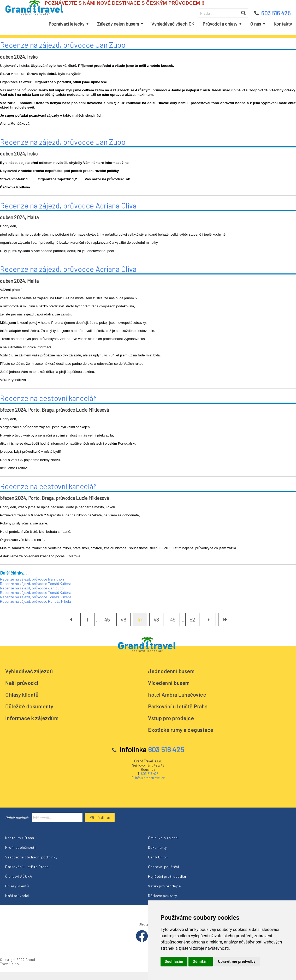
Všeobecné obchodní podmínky (31, 857)
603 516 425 (150, 774)
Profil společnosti (20, 847)
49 (173, 619)
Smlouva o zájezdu (164, 838)
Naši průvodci (22, 683)
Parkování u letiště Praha (178, 706)
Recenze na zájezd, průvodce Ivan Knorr (32, 579)
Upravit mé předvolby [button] (237, 961)
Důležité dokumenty (29, 706)
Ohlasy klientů (22, 695)
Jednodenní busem (171, 671)
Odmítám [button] (201, 961)
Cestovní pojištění (163, 867)
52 (192, 619)
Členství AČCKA (19, 876)
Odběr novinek (17, 818)
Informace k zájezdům (32, 718)
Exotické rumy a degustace (181, 730)
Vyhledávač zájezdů (29, 671)
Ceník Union (158, 857)
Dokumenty (157, 847)
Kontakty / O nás (20, 838)
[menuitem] (69, 24)
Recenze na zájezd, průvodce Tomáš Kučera (36, 584)
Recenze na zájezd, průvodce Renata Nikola (35, 601)
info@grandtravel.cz (150, 778)
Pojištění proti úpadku (167, 876)
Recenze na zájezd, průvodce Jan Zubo (63, 45)
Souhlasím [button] (174, 961)
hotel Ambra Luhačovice (177, 695)
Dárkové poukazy (162, 896)
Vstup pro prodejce (171, 718)
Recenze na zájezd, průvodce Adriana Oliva (68, 205)
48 (156, 619)
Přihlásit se (100, 817)
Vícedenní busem (169, 683)
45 (107, 619)
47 (140, 619)
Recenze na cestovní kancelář (48, 398)
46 (123, 619)
